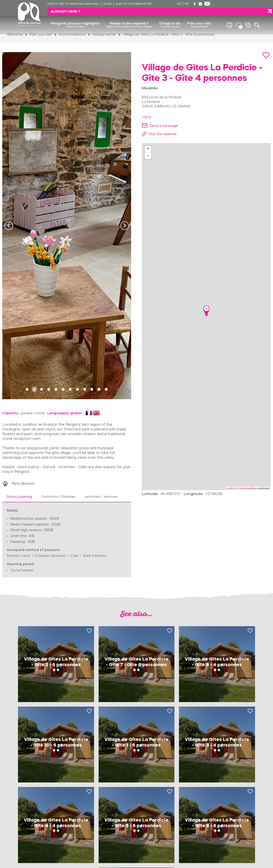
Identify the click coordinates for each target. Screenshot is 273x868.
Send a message (164, 126)
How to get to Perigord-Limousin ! (73, 4)
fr (187, 4)
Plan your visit (199, 17)
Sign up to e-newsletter (133, 4)
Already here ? (233, 4)
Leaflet (230, 488)
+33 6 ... (148, 117)
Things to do (170, 17)
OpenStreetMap (247, 488)
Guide (107, 4)
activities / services (101, 497)
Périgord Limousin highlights (75, 17)
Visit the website (163, 134)
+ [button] (148, 149)
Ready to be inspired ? (129, 17)
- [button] (148, 156)
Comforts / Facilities (58, 497)
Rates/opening (19, 497)
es (179, 4)
